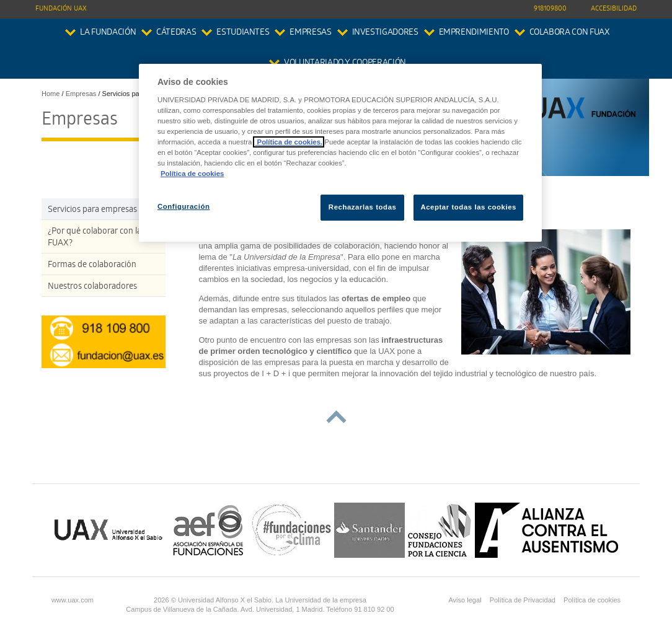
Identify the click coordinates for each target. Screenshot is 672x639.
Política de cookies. (289, 142)
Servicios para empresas (92, 210)
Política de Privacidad (523, 600)
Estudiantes (243, 33)
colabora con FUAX (570, 33)
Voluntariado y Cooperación (345, 64)
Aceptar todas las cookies (468, 207)
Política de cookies (592, 600)
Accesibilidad (614, 9)
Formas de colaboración (92, 266)
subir (336, 417)
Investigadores (385, 33)
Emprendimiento (474, 33)
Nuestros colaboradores (92, 287)
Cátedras (176, 33)
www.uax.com (73, 600)
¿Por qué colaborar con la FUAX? (95, 238)
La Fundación (108, 33)
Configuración (184, 206)
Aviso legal (465, 600)
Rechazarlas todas (363, 207)
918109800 (550, 9)
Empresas (310, 33)
